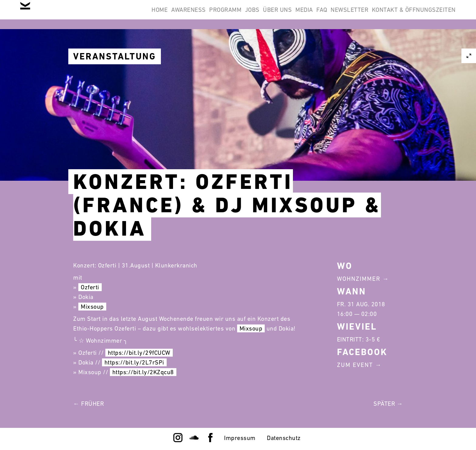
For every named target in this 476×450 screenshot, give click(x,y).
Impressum (240, 438)
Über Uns (242, 15)
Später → (388, 404)
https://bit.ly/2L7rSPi (134, 362)
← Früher (88, 404)
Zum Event (355, 365)
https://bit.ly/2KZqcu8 (143, 372)
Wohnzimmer (359, 279)
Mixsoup (92, 307)
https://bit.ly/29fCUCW (139, 353)
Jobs (209, 15)
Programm (174, 15)
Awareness (130, 15)
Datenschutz (284, 438)
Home (93, 15)
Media (277, 15)
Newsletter (338, 15)
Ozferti (90, 287)
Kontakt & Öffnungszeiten (410, 15)
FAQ (302, 15)
